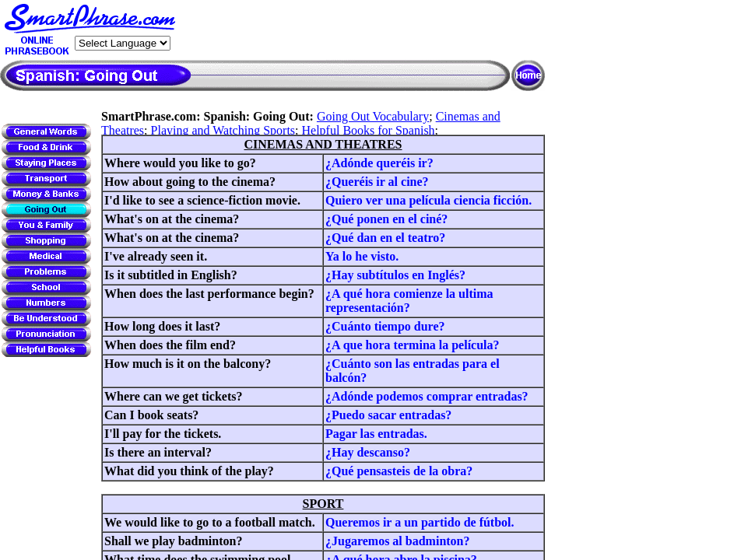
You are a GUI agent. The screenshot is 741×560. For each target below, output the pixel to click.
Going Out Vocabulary (373, 116)
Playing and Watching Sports (223, 130)
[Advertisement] (363, 30)
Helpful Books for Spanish (369, 130)
